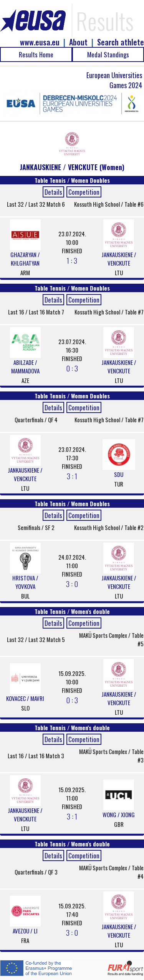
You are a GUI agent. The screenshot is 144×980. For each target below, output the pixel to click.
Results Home (36, 54)
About (78, 42)
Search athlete (121, 42)
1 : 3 (72, 260)
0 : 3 (72, 368)
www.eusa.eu (40, 42)
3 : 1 (72, 476)
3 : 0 (72, 584)
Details (53, 192)
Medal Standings (108, 54)
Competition (84, 192)
